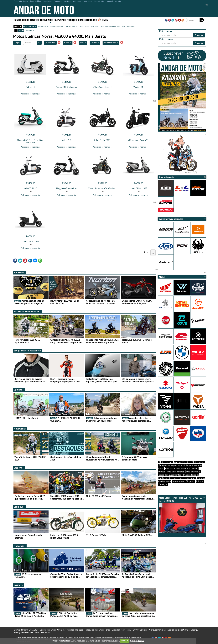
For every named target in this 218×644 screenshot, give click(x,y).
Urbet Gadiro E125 (102, 140)
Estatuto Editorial (140, 630)
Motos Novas (198, 462)
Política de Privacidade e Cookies (161, 630)
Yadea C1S (30, 87)
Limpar (17, 43)
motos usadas (43, 26)
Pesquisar (199, 35)
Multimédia (20, 429)
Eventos (17, 20)
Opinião (43, 20)
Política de (137, 641)
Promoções (72, 20)
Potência (95, 43)
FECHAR (125, 641)
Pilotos (200, 481)
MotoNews (20, 273)
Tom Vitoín (51, 630)
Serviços (82, 20)
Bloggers (190, 481)
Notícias (25, 20)
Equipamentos (60, 20)
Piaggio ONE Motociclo (66, 188)
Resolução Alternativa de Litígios (26, 633)
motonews (95, 26)
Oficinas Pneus (193, 472)
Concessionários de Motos (178, 468)
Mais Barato (50, 43)
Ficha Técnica (126, 630)
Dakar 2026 (35, 20)
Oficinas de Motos (176, 472)
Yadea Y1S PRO (30, 188)
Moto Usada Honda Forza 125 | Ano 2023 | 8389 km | (182, 515)
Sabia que (19, 507)
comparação (30, 30)
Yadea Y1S (66, 140)
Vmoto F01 (138, 87)
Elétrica (68, 43)
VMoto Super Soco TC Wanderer (102, 188)
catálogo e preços (30, 26)
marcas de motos (57, 26)
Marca (83, 43)
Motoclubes (92, 20)
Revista (105, 20)
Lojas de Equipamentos (170, 475)
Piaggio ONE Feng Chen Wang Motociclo (30, 141)
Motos (50, 20)
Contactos (116, 630)
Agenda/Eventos (182, 462)
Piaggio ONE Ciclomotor (66, 87)
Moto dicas (20, 546)
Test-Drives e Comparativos (27, 312)
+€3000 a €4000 (111, 43)
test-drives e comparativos (110, 26)
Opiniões (19, 390)
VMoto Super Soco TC (102, 87)
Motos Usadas (166, 462)
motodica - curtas (129, 26)
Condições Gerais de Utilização (187, 630)
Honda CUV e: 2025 (138, 188)
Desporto (19, 468)
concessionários (71, 26)
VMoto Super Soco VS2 (138, 140)
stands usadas (84, 26)
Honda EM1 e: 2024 (30, 241)
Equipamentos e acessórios (28, 351)
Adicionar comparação (30, 94)
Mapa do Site (45, 633)
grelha (21, 30)
